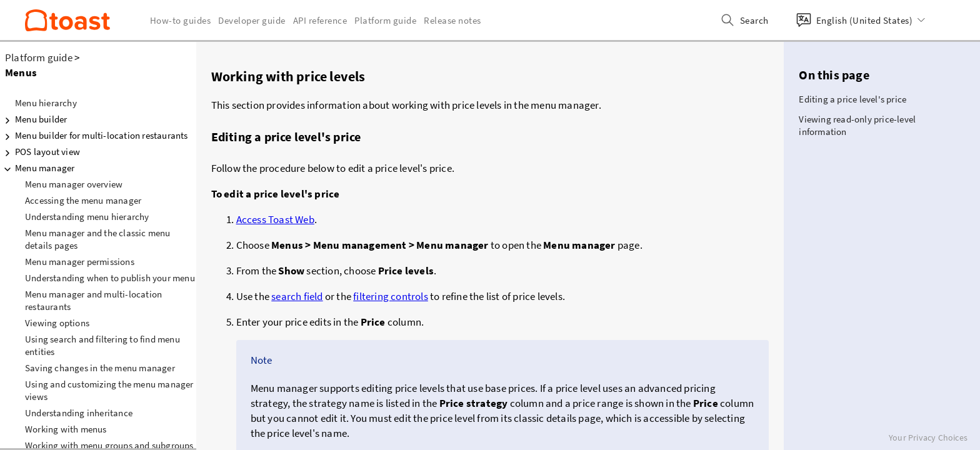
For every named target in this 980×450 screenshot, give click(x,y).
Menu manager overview (74, 184)
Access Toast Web (275, 219)
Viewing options (57, 323)
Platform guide (39, 57)
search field (297, 296)
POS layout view (40, 152)
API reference (320, 20)
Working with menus (66, 429)
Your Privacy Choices (928, 437)
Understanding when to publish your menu (110, 278)
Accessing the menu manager (83, 200)
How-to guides (181, 20)
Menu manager (37, 168)
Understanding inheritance (79, 413)
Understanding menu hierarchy (87, 217)
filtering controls (391, 296)
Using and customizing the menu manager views (109, 390)
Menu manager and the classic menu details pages (98, 239)
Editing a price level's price (852, 99)
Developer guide (252, 20)
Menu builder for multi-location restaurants (94, 136)
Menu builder (33, 119)
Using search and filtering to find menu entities (102, 345)
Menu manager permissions (80, 262)
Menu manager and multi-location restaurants (93, 300)
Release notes (452, 20)
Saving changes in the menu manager (100, 368)
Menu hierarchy (46, 103)
